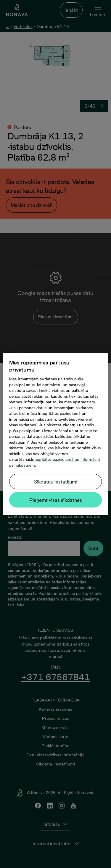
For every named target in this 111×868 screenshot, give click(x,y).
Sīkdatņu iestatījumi (56, 482)
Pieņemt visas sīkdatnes (56, 500)
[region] (55, 434)
